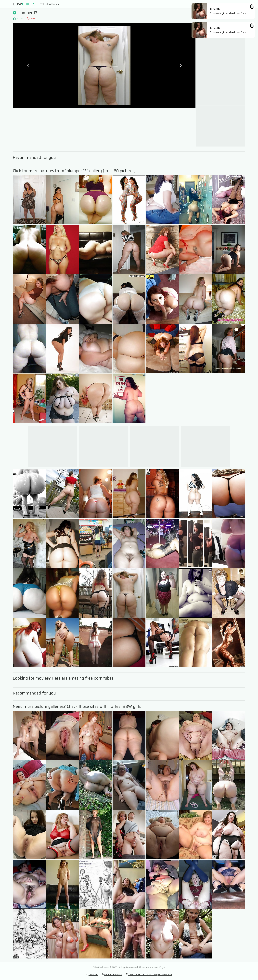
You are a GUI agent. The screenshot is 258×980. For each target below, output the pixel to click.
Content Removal (112, 974)
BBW (24, 4)
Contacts (92, 974)
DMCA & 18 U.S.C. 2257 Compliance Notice (149, 974)
